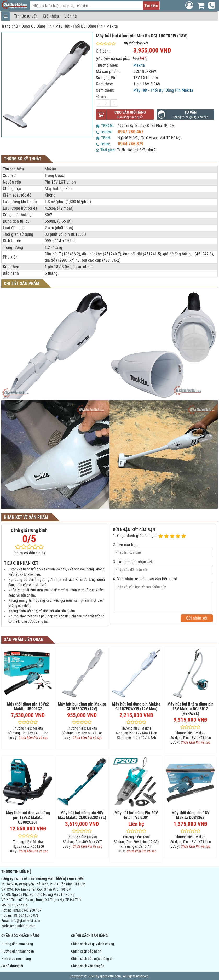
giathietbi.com (25, 926)
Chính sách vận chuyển (88, 966)
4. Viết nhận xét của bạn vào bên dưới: (145, 579)
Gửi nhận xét (197, 618)
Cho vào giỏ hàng (130, 112)
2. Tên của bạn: (126, 545)
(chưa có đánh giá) (29, 553)
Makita (112, 26)
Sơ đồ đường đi (12, 966)
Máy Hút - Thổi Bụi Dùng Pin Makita (163, 90)
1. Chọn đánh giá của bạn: (135, 536)
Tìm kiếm (151, 6)
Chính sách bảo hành (86, 951)
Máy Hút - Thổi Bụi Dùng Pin (79, 26)
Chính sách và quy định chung (93, 944)
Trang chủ (10, 26)
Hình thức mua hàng (16, 959)
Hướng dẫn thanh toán (18, 951)
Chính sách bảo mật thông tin (92, 959)
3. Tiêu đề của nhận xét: (133, 562)
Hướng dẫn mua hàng (17, 944)
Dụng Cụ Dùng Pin (37, 26)
